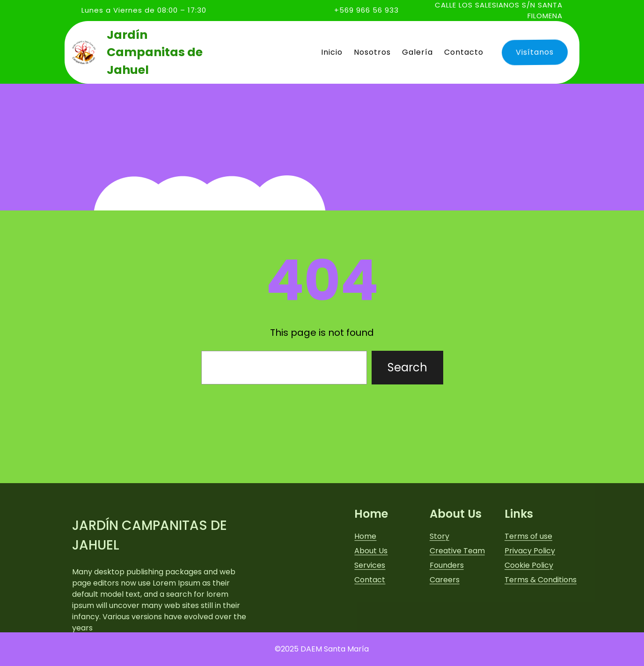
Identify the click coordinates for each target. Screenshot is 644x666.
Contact (370, 614)
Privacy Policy (530, 585)
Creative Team (457, 585)
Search (407, 367)
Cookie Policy (529, 599)
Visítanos (533, 52)
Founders (447, 599)
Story (439, 570)
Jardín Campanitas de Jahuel (155, 52)
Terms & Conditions (541, 614)
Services (370, 599)
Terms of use (528, 570)
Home (365, 570)
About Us (371, 585)
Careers (445, 614)
